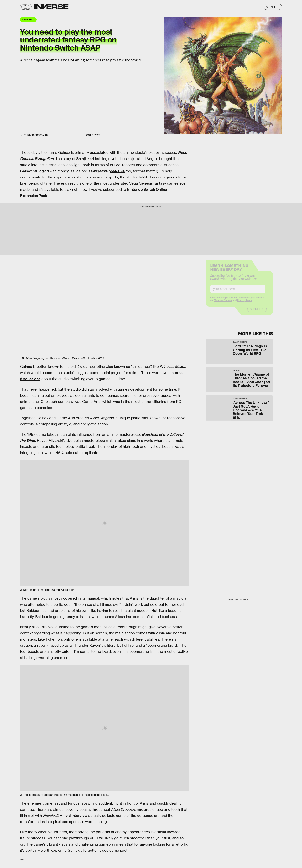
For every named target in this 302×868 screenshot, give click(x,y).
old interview (76, 816)
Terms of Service (223, 303)
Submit (255, 312)
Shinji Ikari (85, 159)
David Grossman (37, 135)
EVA (121, 171)
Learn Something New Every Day (229, 270)
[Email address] (238, 292)
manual (93, 598)
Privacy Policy (245, 303)
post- (113, 171)
